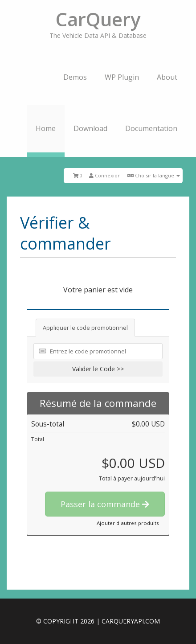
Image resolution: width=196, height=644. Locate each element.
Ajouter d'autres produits (128, 523)
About (167, 77)
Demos (75, 77)
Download (90, 128)
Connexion (105, 175)
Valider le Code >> (98, 369)
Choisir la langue (154, 175)
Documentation (151, 128)
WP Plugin (122, 77)
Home (46, 128)
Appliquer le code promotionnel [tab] (85, 328)
